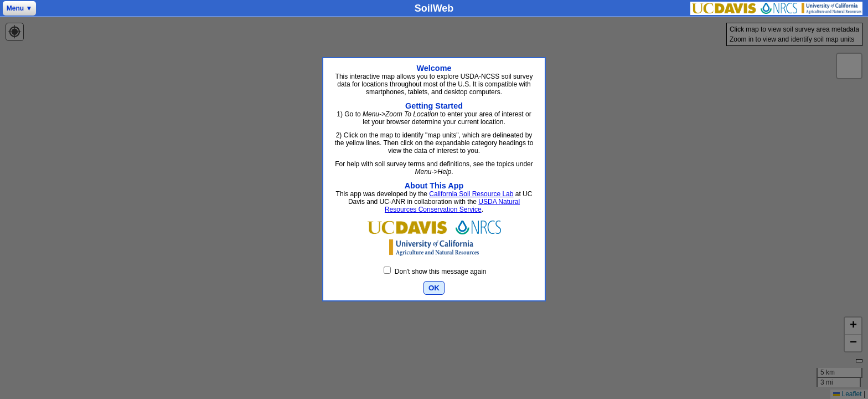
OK (434, 288)
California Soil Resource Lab (471, 194)
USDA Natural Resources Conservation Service (452, 206)
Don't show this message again (435, 272)
